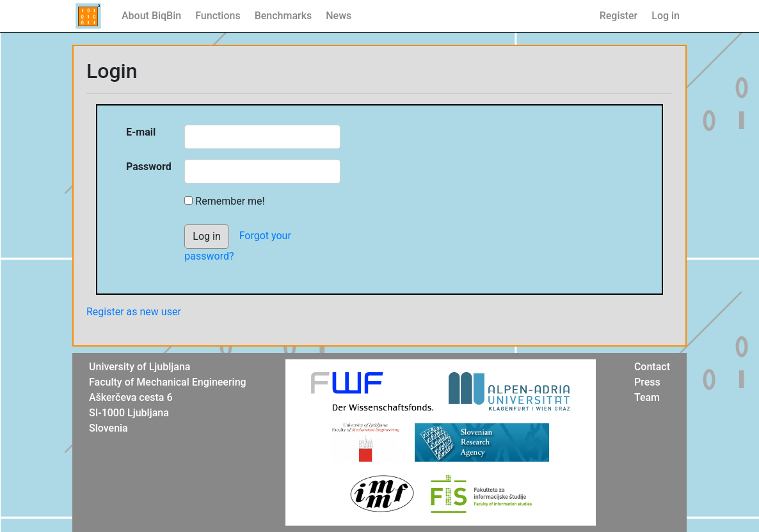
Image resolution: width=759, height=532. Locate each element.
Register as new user (134, 312)
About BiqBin (151, 16)
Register (619, 16)
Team (647, 397)
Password (149, 167)
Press (647, 382)
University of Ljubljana (140, 367)
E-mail (141, 132)
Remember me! (230, 201)
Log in (666, 16)
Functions (218, 16)
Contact (652, 367)
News (339, 16)
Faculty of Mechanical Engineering (168, 382)
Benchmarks (284, 16)
